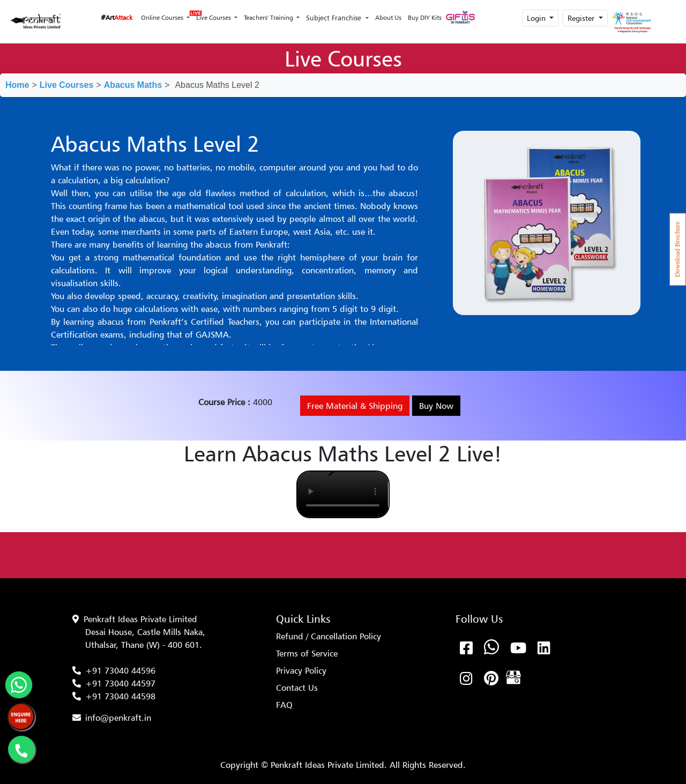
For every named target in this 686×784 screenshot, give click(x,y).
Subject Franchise (335, 18)
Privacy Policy (301, 670)
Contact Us (297, 688)
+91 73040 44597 (120, 683)
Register (582, 18)
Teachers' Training (269, 17)
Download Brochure (677, 249)
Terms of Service (307, 653)
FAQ (284, 705)
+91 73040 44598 (120, 696)
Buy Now (436, 406)
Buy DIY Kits (425, 17)
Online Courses (163, 17)
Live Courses (213, 14)
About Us (388, 17)
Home (17, 85)
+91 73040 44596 (120, 670)
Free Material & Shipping (355, 406)
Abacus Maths (133, 85)
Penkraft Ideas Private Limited (140, 619)
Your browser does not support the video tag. (343, 494)
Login (537, 18)
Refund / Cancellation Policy (329, 636)
